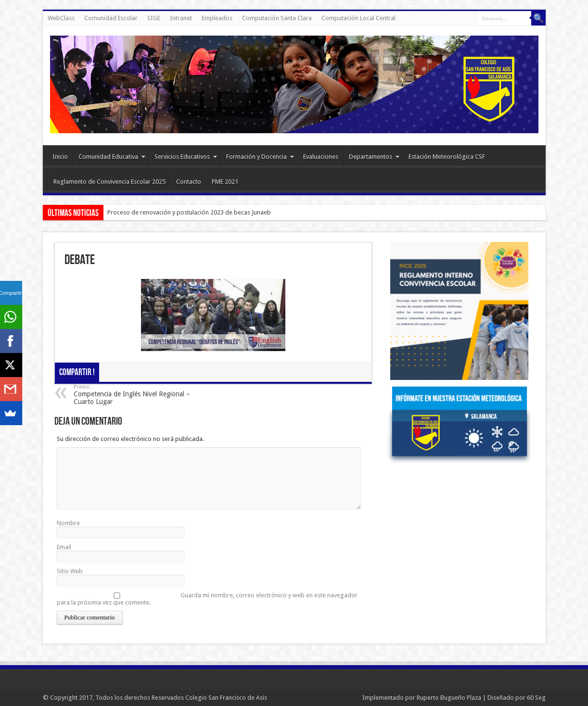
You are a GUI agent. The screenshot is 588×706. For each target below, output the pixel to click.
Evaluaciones (321, 157)
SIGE (154, 18)
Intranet (181, 18)
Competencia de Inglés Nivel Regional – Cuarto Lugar (133, 395)
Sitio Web (70, 571)
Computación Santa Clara (277, 18)
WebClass (61, 18)
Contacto (189, 182)
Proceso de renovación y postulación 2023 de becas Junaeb (189, 212)
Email (64, 547)
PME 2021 (225, 182)
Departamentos (374, 157)
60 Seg (536, 698)
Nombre (68, 523)
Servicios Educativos (186, 157)
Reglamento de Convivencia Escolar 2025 (109, 182)
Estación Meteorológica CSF (447, 157)
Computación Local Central (358, 18)
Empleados (217, 18)
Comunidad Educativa (112, 157)
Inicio (60, 157)
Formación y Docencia (260, 157)
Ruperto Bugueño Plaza (449, 698)
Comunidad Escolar (111, 18)
